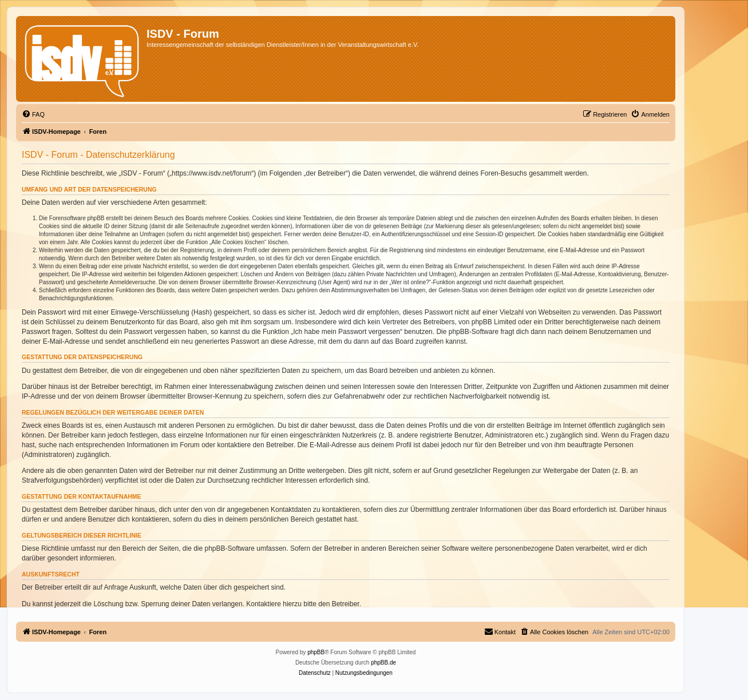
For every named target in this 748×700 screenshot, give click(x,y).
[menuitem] (33, 114)
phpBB (316, 652)
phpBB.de (383, 663)
